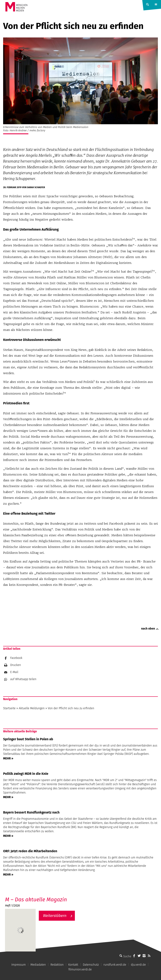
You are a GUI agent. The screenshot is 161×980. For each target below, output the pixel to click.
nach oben (148, 629)
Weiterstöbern (55, 916)
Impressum (18, 965)
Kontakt (73, 965)
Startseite (9, 708)
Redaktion (57, 965)
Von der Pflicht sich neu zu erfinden (71, 708)
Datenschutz (91, 965)
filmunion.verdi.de (80, 969)
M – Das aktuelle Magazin (36, 900)
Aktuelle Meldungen (32, 708)
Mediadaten (38, 965)
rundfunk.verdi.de (115, 965)
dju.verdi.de (138, 965)
